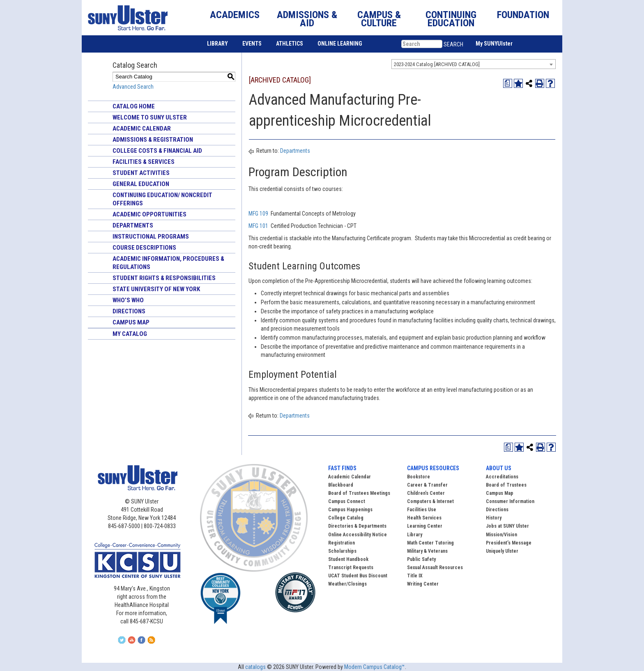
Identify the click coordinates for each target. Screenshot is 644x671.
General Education (141, 184)
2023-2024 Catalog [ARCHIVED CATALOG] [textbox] (437, 64)
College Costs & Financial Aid (157, 151)
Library (415, 535)
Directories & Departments (357, 526)
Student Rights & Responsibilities (164, 278)
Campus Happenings (350, 510)
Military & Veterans (427, 551)
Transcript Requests (351, 568)
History (494, 518)
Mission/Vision (501, 535)
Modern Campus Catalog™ (375, 667)
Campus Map (131, 322)
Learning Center (425, 526)
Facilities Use (422, 510)
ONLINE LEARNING (340, 44)
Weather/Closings (347, 584)
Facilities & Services (144, 162)
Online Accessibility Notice (358, 535)
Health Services (424, 518)
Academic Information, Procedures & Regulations (168, 263)
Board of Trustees (506, 485)
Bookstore (419, 477)
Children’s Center (426, 493)
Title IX (415, 576)
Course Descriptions (144, 248)
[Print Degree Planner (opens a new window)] (508, 83)
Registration (342, 543)
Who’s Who (128, 300)
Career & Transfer (427, 485)
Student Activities (141, 173)
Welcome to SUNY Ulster (150, 117)
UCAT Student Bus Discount (358, 576)
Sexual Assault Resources (435, 568)
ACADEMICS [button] (235, 15)
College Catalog (346, 518)
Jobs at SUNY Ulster (507, 526)
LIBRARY (217, 44)
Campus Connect (347, 501)
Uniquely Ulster (502, 551)
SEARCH (453, 44)
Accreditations (502, 477)
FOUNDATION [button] (523, 15)
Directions (129, 311)
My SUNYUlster (494, 44)
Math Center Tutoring (430, 543)
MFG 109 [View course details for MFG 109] (258, 214)
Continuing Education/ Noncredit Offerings (162, 199)
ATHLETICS (290, 44)
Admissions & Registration (153, 140)
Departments (133, 225)
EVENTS (252, 44)
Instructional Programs (151, 237)
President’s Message (509, 543)
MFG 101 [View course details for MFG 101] (258, 226)
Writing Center (423, 584)
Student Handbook (348, 559)
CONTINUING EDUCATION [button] (451, 19)
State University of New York (156, 289)
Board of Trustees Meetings (359, 493)
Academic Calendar (142, 129)
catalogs (255, 667)
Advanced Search (133, 87)
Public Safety (421, 559)
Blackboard (341, 485)
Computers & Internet (430, 501)
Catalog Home (134, 106)
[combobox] (474, 64)
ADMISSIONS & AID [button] (307, 19)
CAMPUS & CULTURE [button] (379, 19)
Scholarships (342, 551)
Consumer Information (510, 501)
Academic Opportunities (149, 214)
